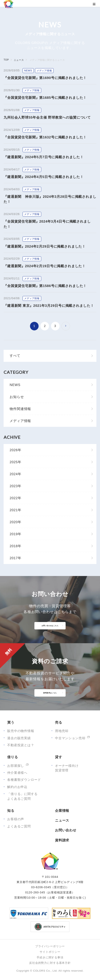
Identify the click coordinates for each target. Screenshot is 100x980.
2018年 (15, 546)
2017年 (15, 558)
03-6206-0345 (41, 887)
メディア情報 (20, 421)
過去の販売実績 (19, 738)
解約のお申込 (17, 787)
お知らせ (17, 397)
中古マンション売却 (70, 738)
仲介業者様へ (17, 773)
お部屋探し (16, 766)
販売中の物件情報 (21, 731)
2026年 (15, 450)
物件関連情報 (20, 409)
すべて (15, 356)
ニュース (19, 60)
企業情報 (62, 811)
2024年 (15, 474)
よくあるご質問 (19, 826)
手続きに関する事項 (50, 957)
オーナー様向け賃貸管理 (67, 768)
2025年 (15, 462)
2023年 (15, 486)
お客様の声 (16, 819)
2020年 (15, 522)
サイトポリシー (50, 952)
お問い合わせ (66, 830)
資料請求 (62, 840)
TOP (6, 60)
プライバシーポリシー (50, 946)
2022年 (15, 498)
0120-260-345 (35, 892)
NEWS (15, 385)
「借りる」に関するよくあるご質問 (22, 796)
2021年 (15, 510)
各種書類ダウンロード (24, 780)
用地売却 (62, 731)
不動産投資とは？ (21, 745)
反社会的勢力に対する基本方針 (50, 963)
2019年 (15, 534)
